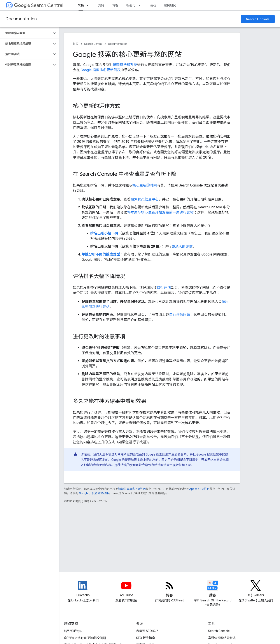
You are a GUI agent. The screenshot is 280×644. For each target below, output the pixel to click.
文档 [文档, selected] (81, 5)
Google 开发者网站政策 (94, 493)
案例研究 (170, 5)
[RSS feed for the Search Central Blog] (169, 589)
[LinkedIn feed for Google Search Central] (83, 589)
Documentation (21, 19)
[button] (26, 33)
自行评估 (164, 287)
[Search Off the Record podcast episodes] (213, 589)
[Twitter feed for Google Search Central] (256, 589)
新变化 (131, 5)
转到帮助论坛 (73, 631)
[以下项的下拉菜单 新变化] (141, 5)
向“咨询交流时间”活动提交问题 (85, 638)
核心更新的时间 (145, 185)
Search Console (258, 19)
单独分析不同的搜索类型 (101, 254)
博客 (115, 5)
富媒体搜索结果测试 (222, 638)
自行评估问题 (180, 315)
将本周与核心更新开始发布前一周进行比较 (160, 212)
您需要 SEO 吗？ (147, 631)
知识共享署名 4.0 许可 (132, 489)
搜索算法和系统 (125, 65)
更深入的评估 (182, 246)
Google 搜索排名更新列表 (101, 70)
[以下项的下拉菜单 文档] (89, 5)
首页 (76, 44)
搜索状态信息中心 (145, 199)
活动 (153, 5)
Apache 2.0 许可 (199, 489)
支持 (101, 5)
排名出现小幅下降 (104, 233)
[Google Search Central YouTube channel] (126, 589)
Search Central (39, 5)
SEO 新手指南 (145, 638)
